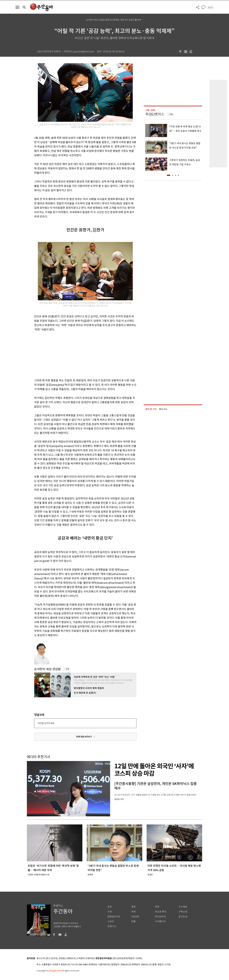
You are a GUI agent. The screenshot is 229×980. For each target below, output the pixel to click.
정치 (110, 907)
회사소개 (41, 958)
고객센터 (80, 958)
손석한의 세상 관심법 (47, 669)
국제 (133, 912)
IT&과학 (135, 917)
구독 (67, 669)
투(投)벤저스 (155, 114)
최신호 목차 (161, 912)
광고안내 (183, 917)
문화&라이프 (114, 917)
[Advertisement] (78, 354)
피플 (133, 921)
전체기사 (112, 926)
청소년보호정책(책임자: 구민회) (128, 958)
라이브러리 (160, 917)
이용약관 (90, 958)
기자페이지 (160, 921)
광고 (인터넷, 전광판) (56, 958)
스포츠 (111, 921)
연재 (157, 907)
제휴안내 (71, 958)
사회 (110, 912)
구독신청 (183, 912)
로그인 (210, 8)
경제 (133, 907)
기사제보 (183, 907)
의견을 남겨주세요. (46, 723)
